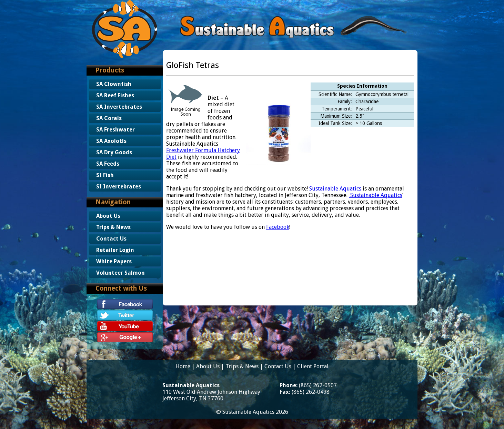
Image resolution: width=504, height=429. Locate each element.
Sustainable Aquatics (335, 189)
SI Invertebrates (119, 187)
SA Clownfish (114, 84)
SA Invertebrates (119, 107)
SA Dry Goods (114, 152)
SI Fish (105, 175)
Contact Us (111, 239)
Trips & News (113, 227)
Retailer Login (115, 250)
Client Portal (313, 366)
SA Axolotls (111, 141)
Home (183, 366)
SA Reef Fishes (115, 95)
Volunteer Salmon (120, 273)
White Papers (114, 261)
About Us (108, 216)
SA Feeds (108, 164)
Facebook (278, 227)
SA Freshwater (115, 130)
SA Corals (109, 118)
